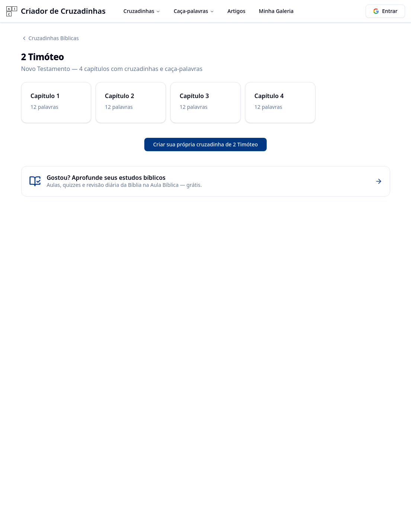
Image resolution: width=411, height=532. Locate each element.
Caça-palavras (194, 11)
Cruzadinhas (142, 11)
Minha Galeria (276, 11)
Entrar (385, 11)
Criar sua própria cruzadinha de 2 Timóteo (206, 144)
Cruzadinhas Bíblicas (50, 38)
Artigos (237, 11)
